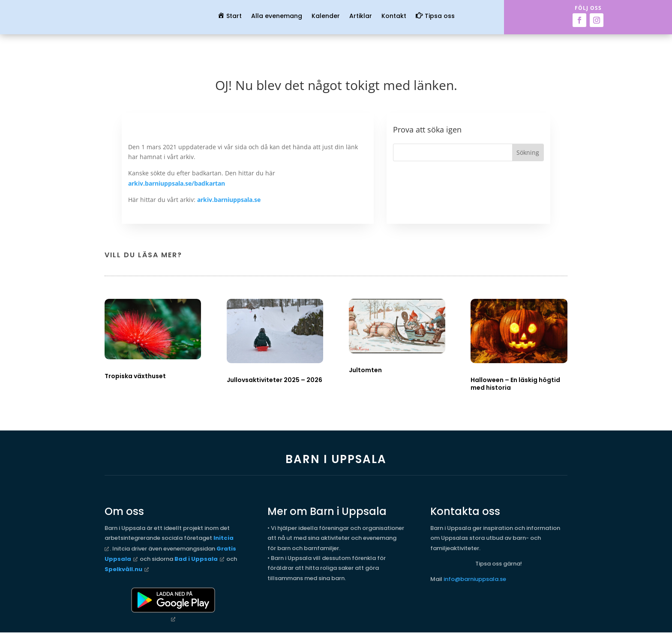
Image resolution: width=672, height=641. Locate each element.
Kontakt (394, 17)
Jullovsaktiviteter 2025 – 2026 (274, 380)
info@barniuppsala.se (475, 579)
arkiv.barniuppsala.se (229, 200)
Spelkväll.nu (123, 569)
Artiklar (361, 17)
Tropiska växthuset (135, 376)
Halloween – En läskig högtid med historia (515, 384)
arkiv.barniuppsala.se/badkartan (177, 183)
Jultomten (365, 370)
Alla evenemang (277, 17)
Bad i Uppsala (196, 559)
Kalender (326, 17)
